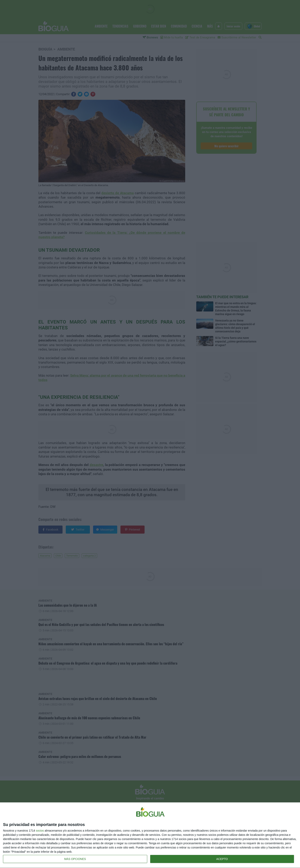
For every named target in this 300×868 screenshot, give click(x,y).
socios (40, 831)
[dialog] (150, 835)
